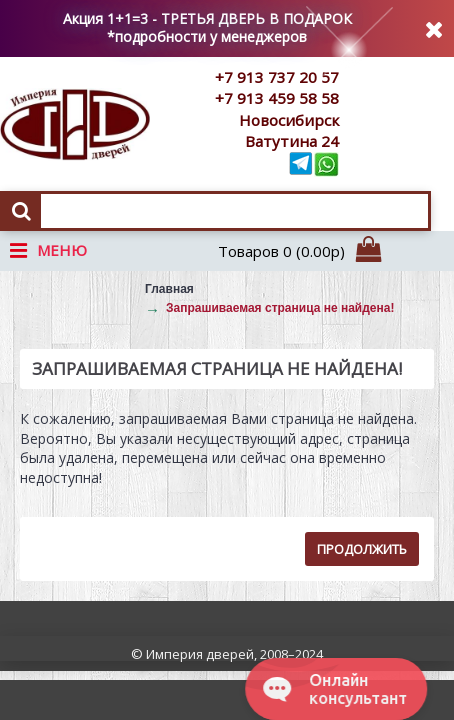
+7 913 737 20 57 (277, 77)
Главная (169, 289)
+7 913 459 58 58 (277, 98)
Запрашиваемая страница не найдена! (280, 308)
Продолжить (362, 549)
